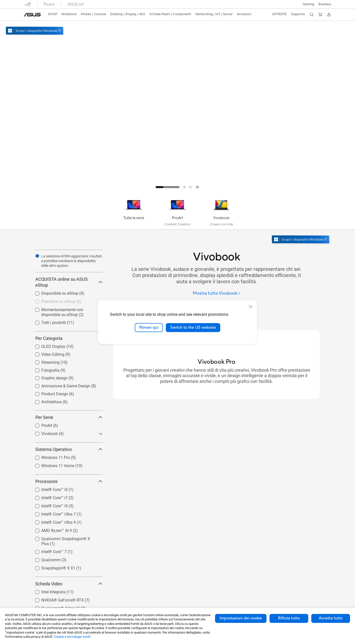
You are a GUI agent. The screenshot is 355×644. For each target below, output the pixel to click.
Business (325, 4)
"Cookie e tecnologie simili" (72, 637)
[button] (309, 4)
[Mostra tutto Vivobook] (217, 294)
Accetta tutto (331, 618)
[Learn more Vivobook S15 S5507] (177, 192)
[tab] (168, 187)
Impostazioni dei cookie (241, 618)
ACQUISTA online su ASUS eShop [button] (69, 282)
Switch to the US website (193, 327)
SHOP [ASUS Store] (53, 14)
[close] (251, 307)
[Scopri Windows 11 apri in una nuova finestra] (301, 240)
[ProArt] (177, 212)
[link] (32, 15)
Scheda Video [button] (69, 584)
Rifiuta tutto (289, 618)
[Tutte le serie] (134, 212)
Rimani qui (149, 327)
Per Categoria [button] (69, 338)
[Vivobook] (221, 212)
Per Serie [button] (69, 417)
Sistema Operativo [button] (69, 449)
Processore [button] (69, 481)
